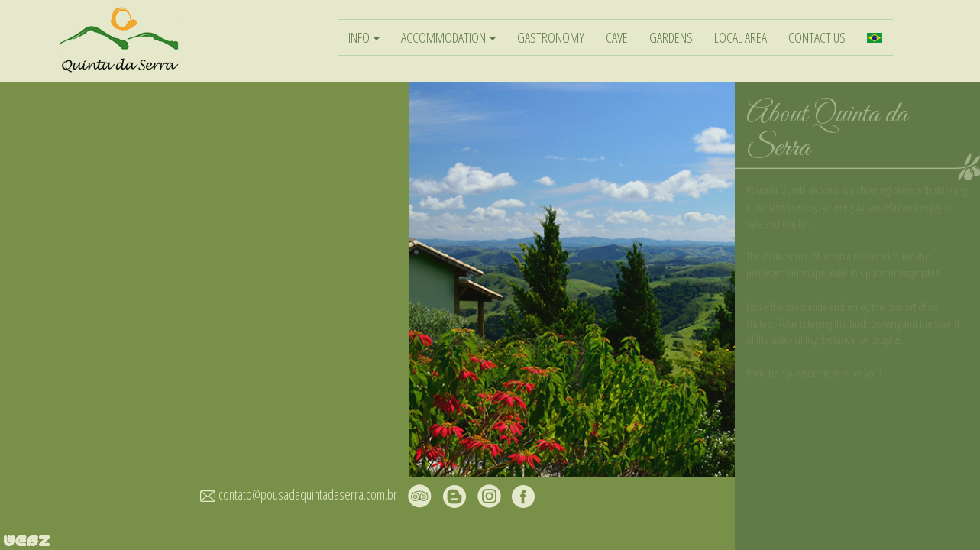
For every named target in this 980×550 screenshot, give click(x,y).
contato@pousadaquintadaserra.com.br (308, 494)
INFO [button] (364, 37)
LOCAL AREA (741, 37)
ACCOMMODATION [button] (448, 37)
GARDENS (671, 37)
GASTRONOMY (551, 37)
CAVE (617, 37)
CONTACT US (817, 37)
